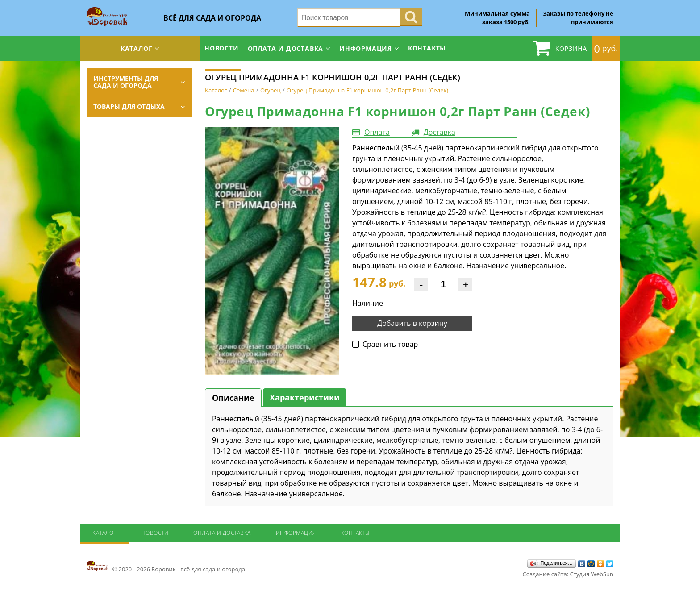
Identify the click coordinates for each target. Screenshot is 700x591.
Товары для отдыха (129, 106)
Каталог (137, 48)
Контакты (427, 48)
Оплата (377, 132)
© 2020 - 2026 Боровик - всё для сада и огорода (166, 566)
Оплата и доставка (286, 48)
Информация (366, 48)
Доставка (440, 132)
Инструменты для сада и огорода (126, 82)
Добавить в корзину (412, 323)
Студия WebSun (592, 574)
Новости (222, 48)
